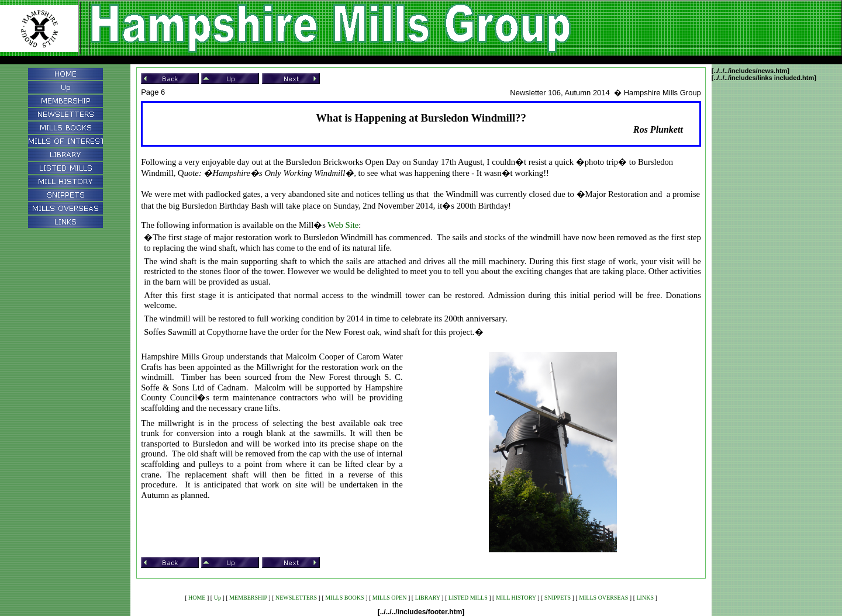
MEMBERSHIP (248, 598)
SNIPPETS (558, 598)
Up (218, 598)
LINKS (645, 598)
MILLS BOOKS (344, 598)
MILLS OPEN (390, 598)
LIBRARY (428, 598)
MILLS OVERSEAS (603, 598)
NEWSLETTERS (296, 598)
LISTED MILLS (468, 598)
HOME (197, 598)
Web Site (343, 225)
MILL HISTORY (516, 598)
